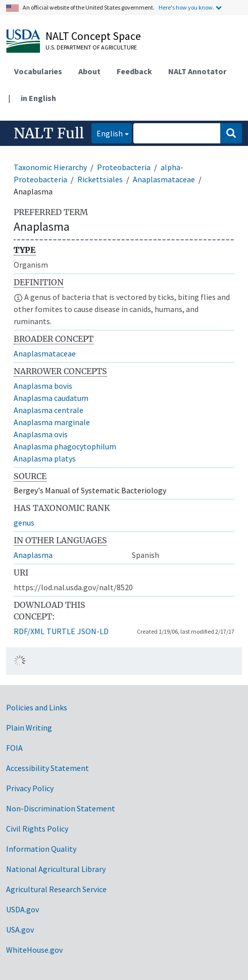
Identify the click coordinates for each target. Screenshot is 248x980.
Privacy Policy (30, 788)
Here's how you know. (186, 7)
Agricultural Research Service (56, 889)
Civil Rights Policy (37, 829)
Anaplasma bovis (43, 386)
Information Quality (41, 849)
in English (38, 98)
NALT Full (49, 133)
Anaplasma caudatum (51, 398)
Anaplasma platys (45, 458)
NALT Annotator (197, 71)
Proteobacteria (124, 167)
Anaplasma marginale (52, 422)
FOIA (14, 748)
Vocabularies (38, 71)
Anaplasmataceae (164, 179)
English (107, 133)
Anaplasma (33, 555)
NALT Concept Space (93, 36)
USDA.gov (22, 909)
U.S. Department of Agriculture (91, 47)
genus (24, 523)
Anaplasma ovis (41, 434)
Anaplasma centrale (48, 410)
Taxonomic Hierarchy (50, 167)
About (89, 71)
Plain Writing (29, 728)
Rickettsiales (100, 179)
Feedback (134, 71)
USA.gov (20, 930)
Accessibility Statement (47, 768)
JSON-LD (93, 631)
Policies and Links (37, 707)
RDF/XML (29, 631)
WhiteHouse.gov (34, 950)
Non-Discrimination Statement (61, 808)
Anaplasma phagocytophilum (65, 446)
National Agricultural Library (56, 869)
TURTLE (61, 631)
